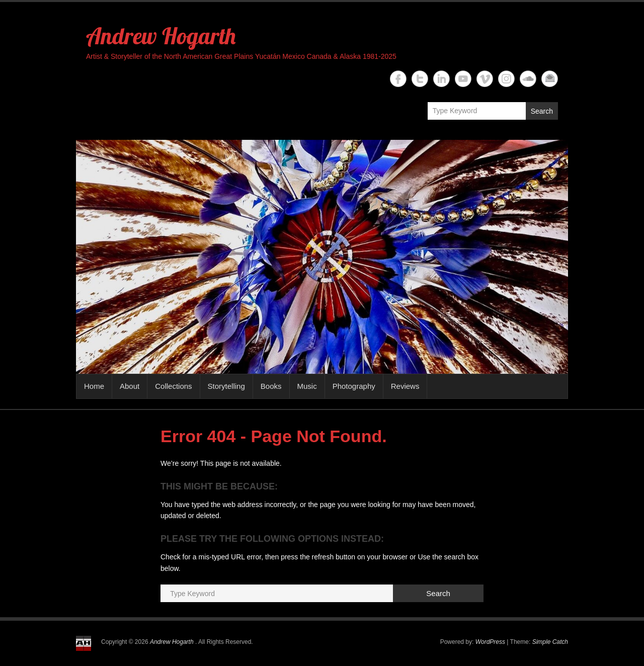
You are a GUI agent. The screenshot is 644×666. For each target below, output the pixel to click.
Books (271, 386)
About (130, 386)
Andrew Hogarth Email (550, 79)
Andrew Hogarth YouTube (463, 79)
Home (94, 386)
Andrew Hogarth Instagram (506, 79)
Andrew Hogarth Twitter (420, 79)
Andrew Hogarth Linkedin (441, 79)
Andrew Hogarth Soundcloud (528, 79)
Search (542, 111)
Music (307, 386)
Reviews (405, 386)
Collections (173, 386)
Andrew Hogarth (161, 36)
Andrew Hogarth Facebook (398, 79)
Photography (354, 386)
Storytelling (226, 386)
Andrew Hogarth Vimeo (485, 79)
